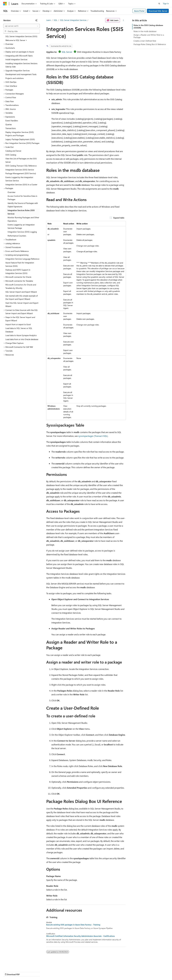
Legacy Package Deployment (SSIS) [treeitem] (20, 139)
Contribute (48, 972)
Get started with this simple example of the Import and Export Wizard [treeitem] (22, 297)
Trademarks (112, 972)
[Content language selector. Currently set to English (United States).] (16, 965)
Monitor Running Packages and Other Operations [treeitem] (23, 219)
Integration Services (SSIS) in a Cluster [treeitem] (21, 184)
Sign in (166, 3)
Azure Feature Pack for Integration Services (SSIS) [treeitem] (20, 264)
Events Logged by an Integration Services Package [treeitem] (21, 226)
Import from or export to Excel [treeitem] (18, 324)
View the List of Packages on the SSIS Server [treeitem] (21, 160)
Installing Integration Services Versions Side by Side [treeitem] (21, 65)
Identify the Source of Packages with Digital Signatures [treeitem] (23, 205)
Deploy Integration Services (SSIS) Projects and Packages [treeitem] (20, 134)
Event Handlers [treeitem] (12, 121)
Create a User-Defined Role (145, 41)
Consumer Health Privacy (78, 972)
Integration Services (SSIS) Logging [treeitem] (22, 232)
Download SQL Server (158, 11)
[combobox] (22, 26)
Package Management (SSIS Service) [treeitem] (21, 173)
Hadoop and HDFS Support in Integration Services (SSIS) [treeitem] (18, 271)
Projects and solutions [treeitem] (15, 78)
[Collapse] (36, 20)
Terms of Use (99, 972)
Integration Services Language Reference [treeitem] (22, 259)
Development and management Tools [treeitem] (21, 74)
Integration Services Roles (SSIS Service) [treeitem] (21, 212)
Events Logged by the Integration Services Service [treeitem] (19, 179)
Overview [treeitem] (11, 192)
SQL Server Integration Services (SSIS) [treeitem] (21, 36)
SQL (55, 20)
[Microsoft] (5, 4)
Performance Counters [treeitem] (17, 236)
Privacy (59, 972)
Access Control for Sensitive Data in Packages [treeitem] (22, 198)
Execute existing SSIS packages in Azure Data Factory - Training (73, 925)
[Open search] (159, 4)
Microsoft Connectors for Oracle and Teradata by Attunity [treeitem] (21, 286)
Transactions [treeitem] (11, 128)
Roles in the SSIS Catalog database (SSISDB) (148, 26)
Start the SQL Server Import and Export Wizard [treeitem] (22, 305)
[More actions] (123, 20)
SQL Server (67, 52)
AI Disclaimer (9, 972)
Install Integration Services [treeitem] (16, 59)
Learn (49, 20)
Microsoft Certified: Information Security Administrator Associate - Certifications (81, 936)
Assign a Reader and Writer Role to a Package (149, 36)
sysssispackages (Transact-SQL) (93, 436)
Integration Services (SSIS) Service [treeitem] (20, 170)
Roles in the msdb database (145, 31)
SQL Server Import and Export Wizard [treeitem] (21, 292)
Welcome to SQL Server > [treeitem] (16, 40)
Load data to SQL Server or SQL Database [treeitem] (19, 330)
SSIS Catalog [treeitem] (11, 155)
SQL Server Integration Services (73, 20)
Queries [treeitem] (9, 124)
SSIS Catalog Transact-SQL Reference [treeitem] (21, 166)
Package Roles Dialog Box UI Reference (150, 44)
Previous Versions (25, 972)
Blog (37, 972)
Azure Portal (139, 11)
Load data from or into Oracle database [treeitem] (22, 339)
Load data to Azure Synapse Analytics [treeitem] (21, 335)
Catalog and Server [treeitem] (13, 151)
